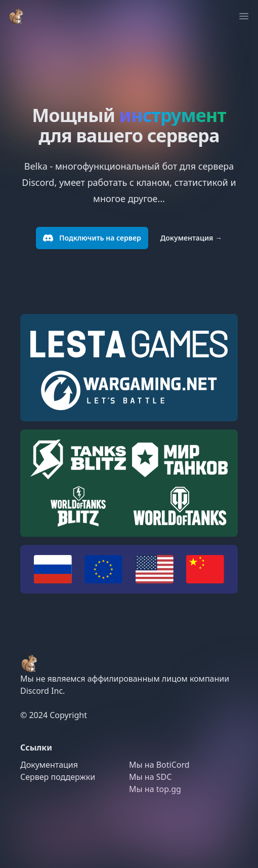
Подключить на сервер (92, 238)
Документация (191, 238)
